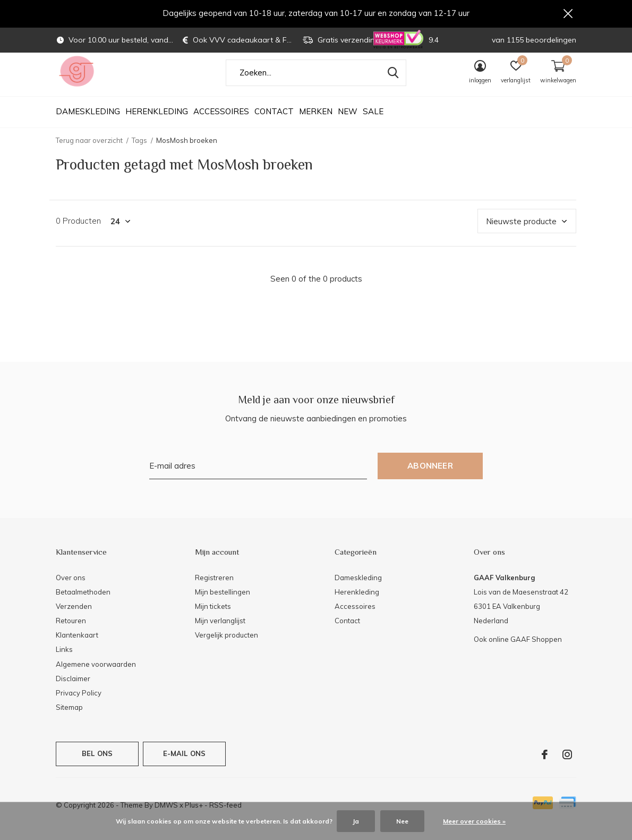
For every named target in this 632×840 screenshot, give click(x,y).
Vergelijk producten (227, 646)
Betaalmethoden (83, 603)
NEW (348, 122)
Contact (274, 122)
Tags (139, 151)
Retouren (71, 631)
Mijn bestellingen (223, 603)
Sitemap (69, 718)
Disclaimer (73, 689)
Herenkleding (157, 122)
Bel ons (97, 764)
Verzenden (74, 617)
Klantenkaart (77, 646)
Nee (402, 821)
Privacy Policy (79, 703)
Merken (316, 122)
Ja (356, 821)
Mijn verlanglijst (220, 631)
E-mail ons (185, 764)
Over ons (71, 588)
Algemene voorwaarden (96, 675)
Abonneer (430, 476)
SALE (373, 122)
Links (64, 660)
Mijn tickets (213, 617)
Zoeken (391, 83)
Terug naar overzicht (89, 151)
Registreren (214, 588)
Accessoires (221, 122)
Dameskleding (88, 122)
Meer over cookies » (474, 821)
